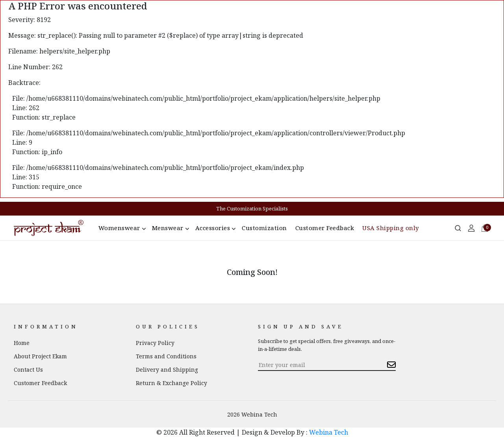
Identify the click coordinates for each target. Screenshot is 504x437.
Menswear (168, 228)
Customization (264, 228)
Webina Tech (329, 432)
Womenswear (119, 228)
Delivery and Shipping (167, 370)
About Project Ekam (40, 356)
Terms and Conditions (166, 356)
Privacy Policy (155, 343)
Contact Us (28, 370)
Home (22, 343)
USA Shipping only (391, 228)
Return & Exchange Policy (171, 383)
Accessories (213, 228)
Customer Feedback (325, 228)
